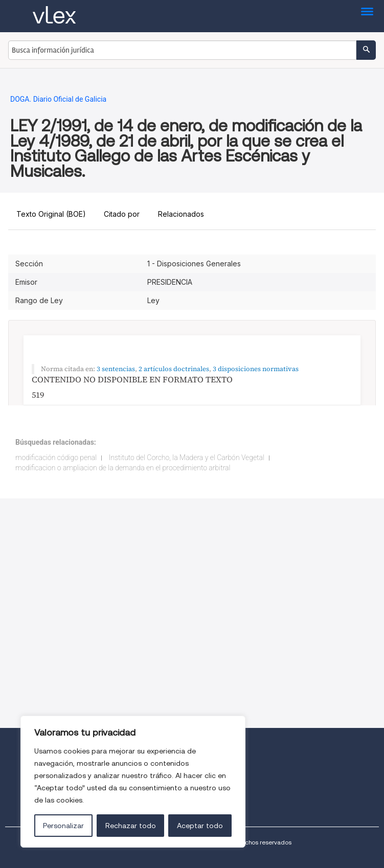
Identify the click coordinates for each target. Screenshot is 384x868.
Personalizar (63, 826)
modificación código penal (56, 458)
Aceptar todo (200, 826)
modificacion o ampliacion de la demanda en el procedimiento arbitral (123, 468)
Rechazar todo (131, 826)
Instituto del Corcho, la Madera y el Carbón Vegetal (187, 458)
